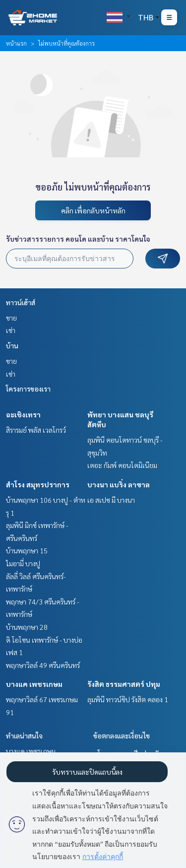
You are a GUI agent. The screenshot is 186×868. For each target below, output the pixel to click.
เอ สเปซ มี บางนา (111, 500)
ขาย (11, 318)
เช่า (11, 330)
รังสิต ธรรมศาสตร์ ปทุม (124, 684)
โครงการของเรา (28, 389)
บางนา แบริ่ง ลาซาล (119, 484)
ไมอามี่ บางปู (23, 563)
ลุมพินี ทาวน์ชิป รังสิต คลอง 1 (128, 699)
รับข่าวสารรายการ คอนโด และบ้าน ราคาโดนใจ (78, 239)
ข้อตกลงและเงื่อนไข (122, 735)
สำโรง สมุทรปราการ (38, 484)
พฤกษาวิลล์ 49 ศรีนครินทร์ (43, 665)
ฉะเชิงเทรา (23, 414)
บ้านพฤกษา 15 (27, 550)
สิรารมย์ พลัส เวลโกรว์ (36, 430)
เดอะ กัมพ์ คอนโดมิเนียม (122, 465)
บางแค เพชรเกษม (34, 684)
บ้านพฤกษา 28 (27, 627)
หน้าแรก (16, 43)
